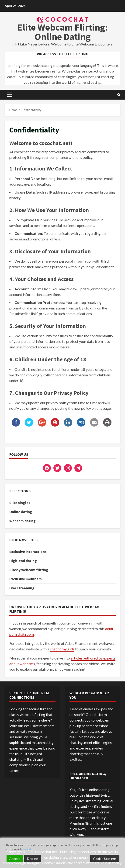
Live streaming (22, 588)
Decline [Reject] (33, 859)
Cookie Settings (105, 859)
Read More (28, 849)
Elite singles (20, 503)
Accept (15, 859)
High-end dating (23, 561)
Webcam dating (23, 521)
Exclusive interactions (28, 552)
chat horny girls (62, 649)
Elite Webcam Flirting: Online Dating (62, 32)
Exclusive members (26, 579)
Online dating (21, 512)
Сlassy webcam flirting (29, 570)
